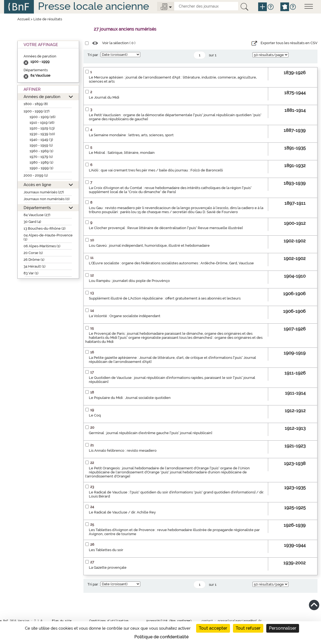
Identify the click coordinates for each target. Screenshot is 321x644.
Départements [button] (37, 208)
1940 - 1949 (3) (41, 140)
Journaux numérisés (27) (44, 192)
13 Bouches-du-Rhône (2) (45, 228)
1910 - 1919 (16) (42, 123)
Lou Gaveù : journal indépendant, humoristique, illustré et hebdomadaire (149, 245)
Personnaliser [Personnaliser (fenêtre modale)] (283, 628)
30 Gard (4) (32, 222)
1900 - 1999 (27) (37, 111)
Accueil (24, 19)
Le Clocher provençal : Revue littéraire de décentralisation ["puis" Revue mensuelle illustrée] (166, 228)
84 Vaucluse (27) (37, 215)
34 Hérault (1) (35, 266)
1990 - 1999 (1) (41, 168)
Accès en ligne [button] (37, 185)
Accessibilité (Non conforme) (169, 621)
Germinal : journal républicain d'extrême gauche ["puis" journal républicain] (150, 433)
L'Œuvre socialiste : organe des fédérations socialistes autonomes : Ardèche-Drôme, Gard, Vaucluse (171, 263)
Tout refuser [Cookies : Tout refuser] (248, 628)
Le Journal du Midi (104, 97)
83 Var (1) (31, 273)
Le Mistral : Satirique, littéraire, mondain (122, 153)
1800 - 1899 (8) (36, 104)
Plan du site (62, 621)
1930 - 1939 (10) (42, 134)
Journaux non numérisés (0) (47, 199)
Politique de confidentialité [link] (161, 637)
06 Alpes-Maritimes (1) (42, 246)
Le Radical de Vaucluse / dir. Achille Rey (122, 512)
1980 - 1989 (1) (41, 162)
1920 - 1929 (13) (42, 128)
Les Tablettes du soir (106, 550)
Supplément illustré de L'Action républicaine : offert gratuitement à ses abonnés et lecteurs (165, 298)
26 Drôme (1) (34, 260)
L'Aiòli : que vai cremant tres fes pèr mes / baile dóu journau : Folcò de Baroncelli (156, 170)
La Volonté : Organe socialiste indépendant (125, 316)
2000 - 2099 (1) (36, 175)
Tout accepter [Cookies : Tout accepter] (213, 628)
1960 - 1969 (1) (41, 151)
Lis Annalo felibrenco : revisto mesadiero (123, 451)
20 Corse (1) (33, 253)
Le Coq (95, 415)
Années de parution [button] (42, 97)
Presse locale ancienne (93, 6)
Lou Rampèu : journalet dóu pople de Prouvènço (129, 281)
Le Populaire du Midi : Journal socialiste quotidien (130, 398)
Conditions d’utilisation (109, 621)
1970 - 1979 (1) (41, 157)
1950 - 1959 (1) (41, 145)
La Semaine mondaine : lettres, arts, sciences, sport (131, 135)
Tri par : (94, 55)
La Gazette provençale (108, 567)
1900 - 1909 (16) (43, 117)
